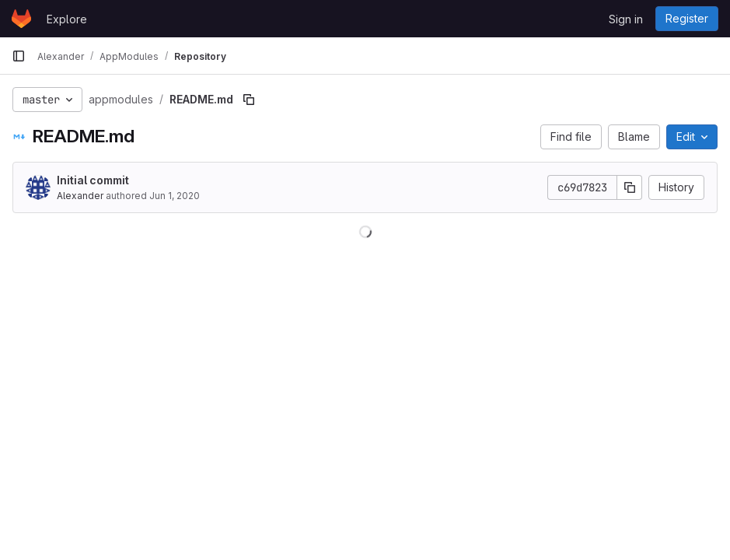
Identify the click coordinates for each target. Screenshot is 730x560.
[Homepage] (21, 19)
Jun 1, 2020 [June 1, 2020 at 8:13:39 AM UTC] (175, 196)
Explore (67, 19)
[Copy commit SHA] (630, 187)
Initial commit (93, 180)
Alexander (80, 196)
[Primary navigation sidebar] (19, 56)
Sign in (626, 19)
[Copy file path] (249, 100)
